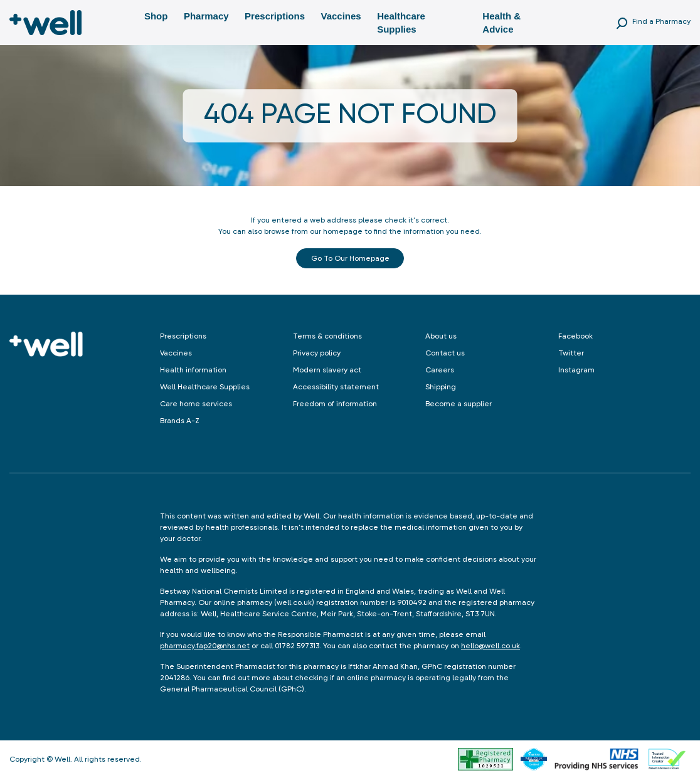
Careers (440, 370)
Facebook (575, 336)
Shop (156, 16)
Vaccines (341, 16)
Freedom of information (335, 404)
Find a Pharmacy (661, 21)
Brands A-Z (180, 421)
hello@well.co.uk (491, 646)
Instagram (576, 370)
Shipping (441, 387)
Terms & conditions (327, 336)
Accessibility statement (336, 387)
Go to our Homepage (350, 258)
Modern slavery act (327, 370)
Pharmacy (206, 16)
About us (441, 336)
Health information (193, 370)
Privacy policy (317, 353)
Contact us (445, 353)
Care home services (196, 404)
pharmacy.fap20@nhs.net (205, 646)
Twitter (571, 353)
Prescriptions (275, 16)
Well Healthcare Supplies (205, 387)
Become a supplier (459, 404)
